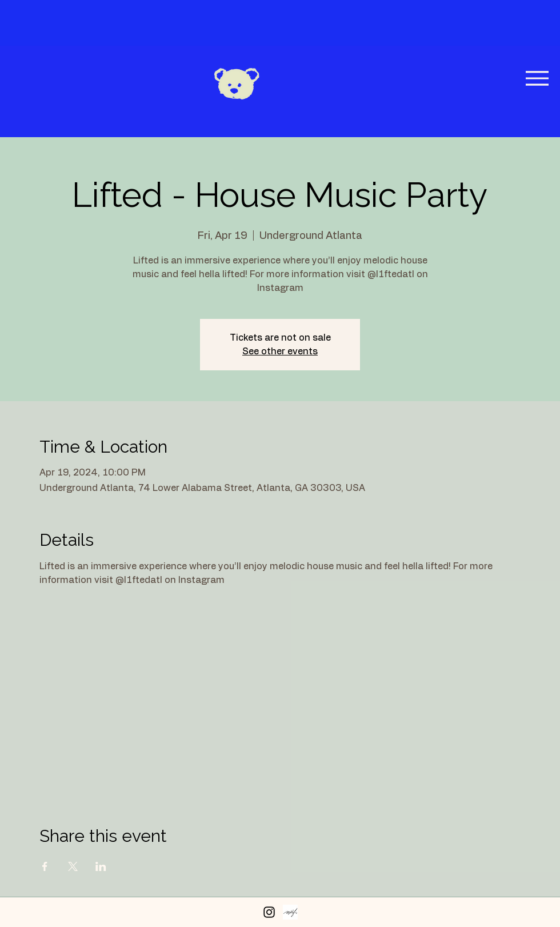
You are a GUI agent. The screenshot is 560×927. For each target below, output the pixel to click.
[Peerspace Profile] (290, 912)
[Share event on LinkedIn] (101, 866)
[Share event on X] (73, 866)
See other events (280, 351)
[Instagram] (269, 912)
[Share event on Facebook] (45, 866)
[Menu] (537, 78)
